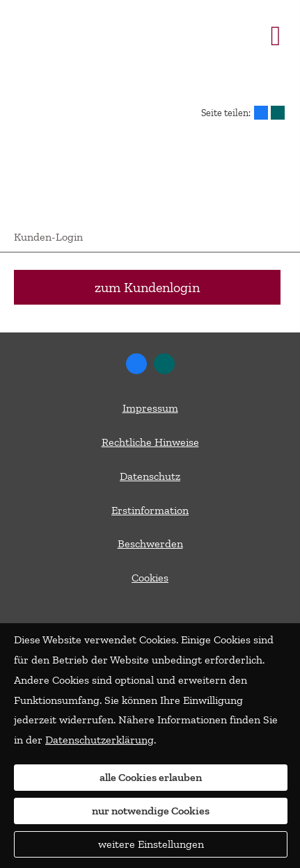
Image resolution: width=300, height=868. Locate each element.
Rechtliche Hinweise (150, 442)
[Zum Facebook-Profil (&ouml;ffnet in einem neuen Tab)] (136, 364)
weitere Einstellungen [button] (151, 844)
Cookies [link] (150, 578)
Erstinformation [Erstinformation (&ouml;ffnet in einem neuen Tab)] (150, 510)
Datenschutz (150, 476)
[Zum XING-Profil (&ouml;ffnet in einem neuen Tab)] (164, 364)
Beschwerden (150, 544)
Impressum (150, 408)
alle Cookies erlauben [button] (151, 777)
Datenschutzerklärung (100, 740)
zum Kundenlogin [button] (147, 287)
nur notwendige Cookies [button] (151, 811)
